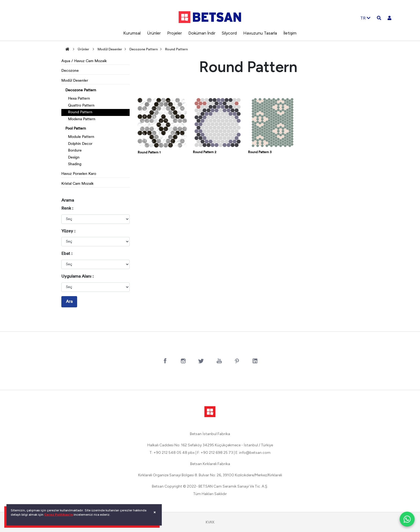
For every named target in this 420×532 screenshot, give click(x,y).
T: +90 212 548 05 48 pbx (172, 453)
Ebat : (67, 254)
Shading (75, 164)
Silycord (229, 33)
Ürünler (154, 33)
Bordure (75, 151)
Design (74, 158)
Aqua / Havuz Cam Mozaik (84, 61)
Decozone (70, 71)
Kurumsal (132, 33)
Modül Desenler (110, 49)
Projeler (175, 33)
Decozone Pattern (144, 49)
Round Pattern (176, 49)
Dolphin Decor (80, 144)
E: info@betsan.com (253, 453)
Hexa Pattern (79, 99)
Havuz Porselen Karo (79, 174)
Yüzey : (68, 231)
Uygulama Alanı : (77, 277)
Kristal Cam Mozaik (77, 184)
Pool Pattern (76, 129)
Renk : (67, 209)
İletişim (290, 33)
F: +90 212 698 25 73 (215, 453)
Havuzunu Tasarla (260, 33)
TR (365, 18)
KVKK (210, 522)
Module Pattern (81, 137)
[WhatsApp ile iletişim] (407, 519)
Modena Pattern (82, 119)
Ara (69, 302)
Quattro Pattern (81, 106)
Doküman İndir (202, 33)
